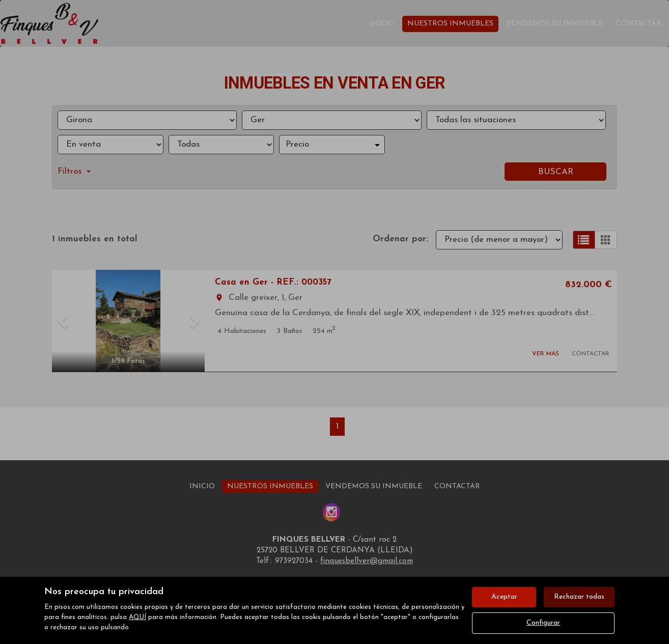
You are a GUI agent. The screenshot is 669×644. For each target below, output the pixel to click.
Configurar (543, 623)
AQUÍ (137, 617)
